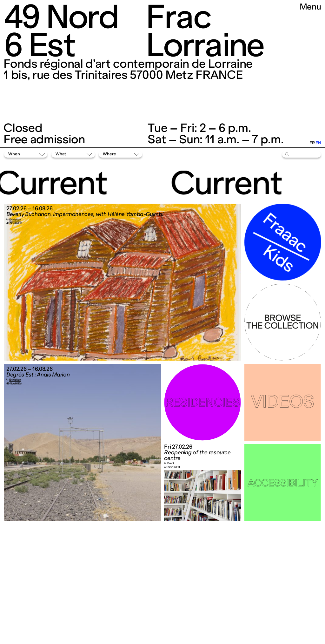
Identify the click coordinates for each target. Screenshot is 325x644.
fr (312, 143)
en (318, 143)
